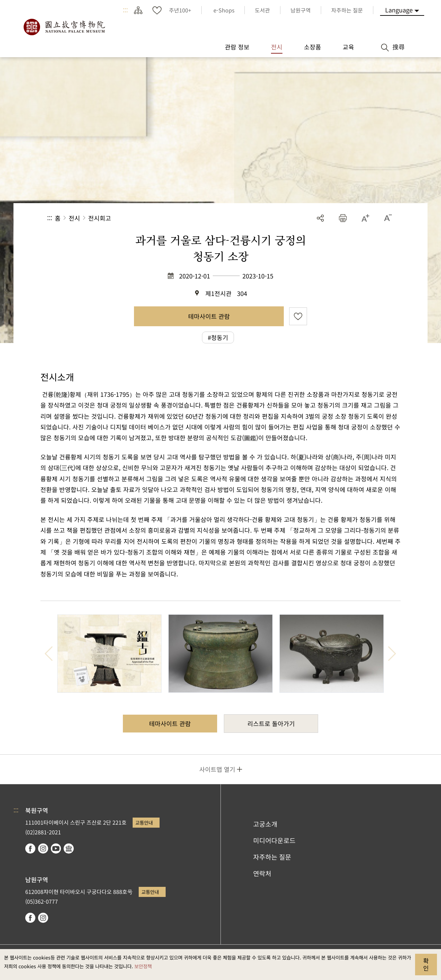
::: (125, 10)
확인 (426, 964)
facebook (30, 849)
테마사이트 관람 (209, 316)
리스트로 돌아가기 (271, 723)
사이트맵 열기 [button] (217, 769)
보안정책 (143, 966)
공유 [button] (320, 218)
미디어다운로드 (274, 840)
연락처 (262, 873)
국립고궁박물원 (64, 27)
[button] (343, 218)
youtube (56, 849)
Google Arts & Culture (69, 849)
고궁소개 (265, 824)
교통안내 (144, 822)
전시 (74, 218)
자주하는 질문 (272, 857)
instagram (43, 849)
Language (399, 10)
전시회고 (100, 218)
